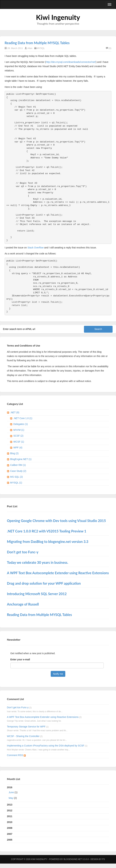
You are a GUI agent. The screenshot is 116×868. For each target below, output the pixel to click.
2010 (10, 822)
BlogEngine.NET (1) (21, 459)
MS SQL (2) (17, 477)
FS (104, 859)
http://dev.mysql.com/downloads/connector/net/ (71, 62)
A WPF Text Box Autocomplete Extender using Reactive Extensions (43, 717)
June (11, 792)
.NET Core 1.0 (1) (23, 418)
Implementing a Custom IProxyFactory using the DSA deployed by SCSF (46, 746)
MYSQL (41, 48)
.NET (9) (15, 412)
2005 (10, 840)
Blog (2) (14, 453)
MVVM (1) (19, 430)
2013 (10, 805)
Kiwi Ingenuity (58, 17)
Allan (30, 48)
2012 (10, 810)
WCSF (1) (19, 442)
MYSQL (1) (16, 483)
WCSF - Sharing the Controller (23, 736)
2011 (10, 816)
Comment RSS (16, 755)
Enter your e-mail (20, 659)
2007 (10, 834)
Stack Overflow (35, 248)
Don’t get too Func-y (18, 707)
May (11, 798)
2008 (10, 828)
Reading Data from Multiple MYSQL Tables (37, 43)
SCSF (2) (18, 436)
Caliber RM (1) (18, 465)
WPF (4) (18, 448)
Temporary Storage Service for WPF (26, 727)
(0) (109, 48)
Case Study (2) (18, 471)
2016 (58, 794)
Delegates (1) (21, 424)
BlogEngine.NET (73, 859)
